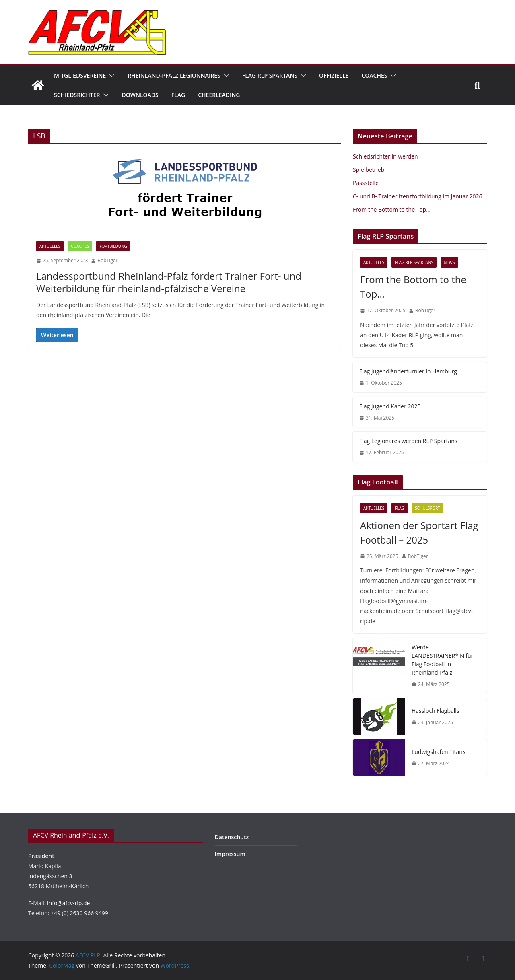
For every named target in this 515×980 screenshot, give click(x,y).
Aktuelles (50, 246)
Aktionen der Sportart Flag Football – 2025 (419, 532)
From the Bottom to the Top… (392, 209)
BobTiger (107, 260)
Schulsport (427, 508)
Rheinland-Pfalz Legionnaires (174, 75)
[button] (110, 76)
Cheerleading (219, 95)
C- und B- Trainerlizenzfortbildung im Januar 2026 (418, 196)
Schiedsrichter (77, 95)
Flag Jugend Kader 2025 (390, 406)
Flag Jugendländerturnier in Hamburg (408, 371)
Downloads (140, 95)
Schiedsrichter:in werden (385, 156)
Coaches (374, 75)
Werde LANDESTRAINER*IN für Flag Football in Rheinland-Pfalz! (442, 660)
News (449, 262)
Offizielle (334, 75)
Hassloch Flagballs (436, 711)
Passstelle (366, 183)
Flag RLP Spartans (270, 75)
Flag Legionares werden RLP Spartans (408, 441)
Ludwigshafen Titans (439, 752)
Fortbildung (113, 246)
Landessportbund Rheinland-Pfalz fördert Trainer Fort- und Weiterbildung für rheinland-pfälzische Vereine (169, 282)
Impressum (230, 854)
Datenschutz (232, 837)
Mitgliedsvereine (80, 75)
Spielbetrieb (369, 170)
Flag (178, 95)
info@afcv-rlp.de (68, 903)
